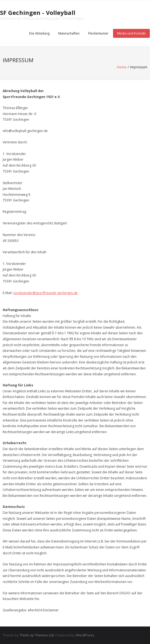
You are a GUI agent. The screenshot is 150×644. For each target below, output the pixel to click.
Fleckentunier (98, 33)
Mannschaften (69, 33)
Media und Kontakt (131, 33)
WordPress (85, 635)
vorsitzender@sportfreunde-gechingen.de (45, 293)
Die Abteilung (39, 33)
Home (122, 67)
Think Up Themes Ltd (37, 635)
